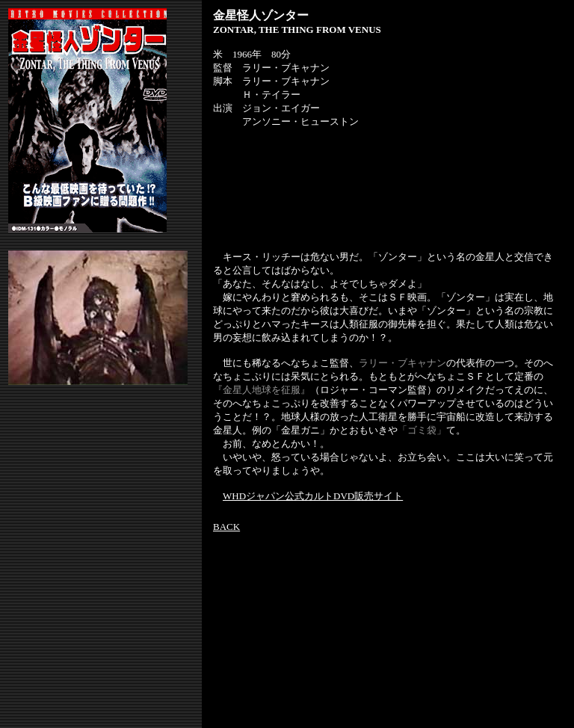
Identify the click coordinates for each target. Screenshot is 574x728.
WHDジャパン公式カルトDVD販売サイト (313, 496)
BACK (226, 527)
